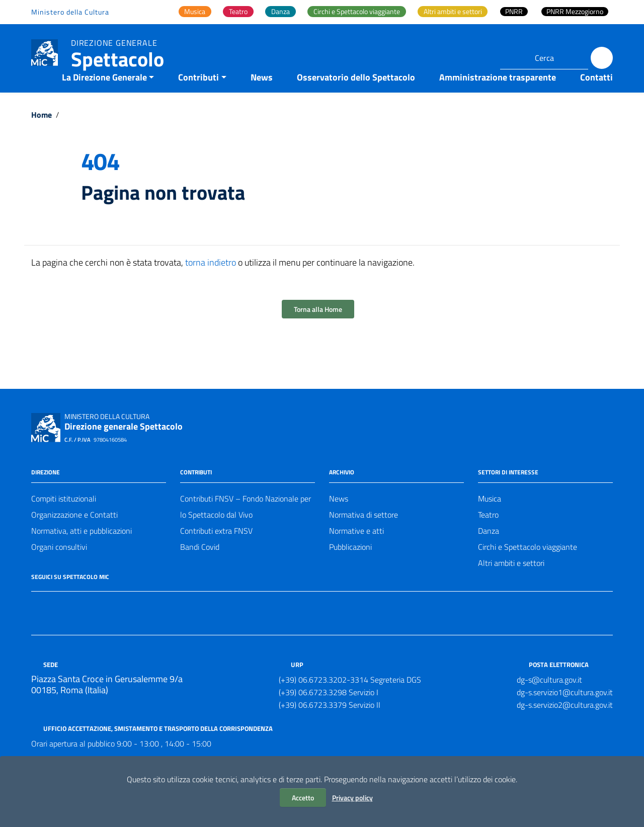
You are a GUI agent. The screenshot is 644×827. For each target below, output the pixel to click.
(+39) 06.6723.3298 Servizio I (329, 712)
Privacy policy (352, 798)
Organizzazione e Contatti (74, 535)
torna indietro (211, 282)
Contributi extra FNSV (216, 551)
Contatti (596, 97)
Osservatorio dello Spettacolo (356, 97)
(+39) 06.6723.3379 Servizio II (330, 725)
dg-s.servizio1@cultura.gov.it (565, 712)
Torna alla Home (318, 329)
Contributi (198, 97)
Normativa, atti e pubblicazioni (82, 551)
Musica (490, 519)
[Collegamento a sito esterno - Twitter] (55, 626)
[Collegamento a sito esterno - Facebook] (37, 626)
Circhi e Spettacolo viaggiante (528, 567)
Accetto (303, 798)
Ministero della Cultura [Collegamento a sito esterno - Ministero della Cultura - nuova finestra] (70, 12)
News (262, 97)
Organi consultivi (59, 567)
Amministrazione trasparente (498, 97)
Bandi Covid (200, 567)
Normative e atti (356, 551)
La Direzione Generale (104, 97)
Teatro (488, 535)
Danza (489, 551)
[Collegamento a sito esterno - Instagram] (73, 626)
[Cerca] (602, 58)
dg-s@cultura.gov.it (549, 700)
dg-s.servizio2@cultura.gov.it (565, 725)
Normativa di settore (364, 535)
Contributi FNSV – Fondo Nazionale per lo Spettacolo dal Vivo (246, 527)
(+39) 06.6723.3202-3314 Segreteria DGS (350, 700)
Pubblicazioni (350, 567)
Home (42, 135)
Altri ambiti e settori (511, 583)
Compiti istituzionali (64, 519)
